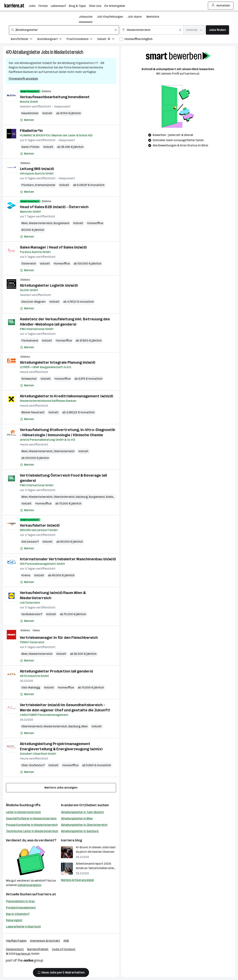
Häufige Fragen (16, 941)
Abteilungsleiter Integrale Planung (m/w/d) (58, 362)
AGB (66, 941)
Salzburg (82, 497)
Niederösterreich (69, 52)
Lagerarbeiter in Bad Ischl (23, 927)
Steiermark (114, 497)
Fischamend (30, 341)
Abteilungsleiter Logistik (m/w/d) (49, 285)
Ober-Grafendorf (33, 765)
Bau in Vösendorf (18, 914)
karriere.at (47, 894)
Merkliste (153, 17)
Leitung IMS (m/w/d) (37, 169)
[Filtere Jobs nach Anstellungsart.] (52, 40)
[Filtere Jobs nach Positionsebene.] (82, 40)
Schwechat (29, 379)
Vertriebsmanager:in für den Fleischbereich (59, 638)
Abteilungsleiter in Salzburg (80, 831)
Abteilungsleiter (26, 52)
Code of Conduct (64, 949)
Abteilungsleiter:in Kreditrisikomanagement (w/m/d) (66, 396)
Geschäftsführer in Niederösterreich (31, 818)
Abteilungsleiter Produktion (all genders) (56, 671)
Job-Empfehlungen (110, 17)
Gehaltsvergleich (29, 885)
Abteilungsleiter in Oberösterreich (84, 825)
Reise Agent (14, 920)
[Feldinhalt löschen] (116, 30)
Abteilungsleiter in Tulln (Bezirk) (82, 812)
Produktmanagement (21, 908)
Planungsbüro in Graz (20, 901)
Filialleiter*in (31, 131)
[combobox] (64, 30)
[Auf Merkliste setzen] (27, 120)
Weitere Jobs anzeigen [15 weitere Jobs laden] (61, 788)
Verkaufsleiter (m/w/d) (40, 525)
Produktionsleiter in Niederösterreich (32, 825)
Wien (25, 223)
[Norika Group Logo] (25, 961)
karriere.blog (72, 840)
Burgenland (61, 223)
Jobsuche (86, 17)
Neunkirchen (30, 113)
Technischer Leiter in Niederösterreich (32, 831)
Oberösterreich (64, 451)
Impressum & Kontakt (45, 941)
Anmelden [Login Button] (221, 6)
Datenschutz (15, 949)
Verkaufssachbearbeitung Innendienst (55, 97)
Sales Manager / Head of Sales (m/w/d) (53, 247)
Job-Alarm (135, 17)
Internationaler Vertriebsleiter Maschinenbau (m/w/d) (68, 559)
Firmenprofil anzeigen (23, 79)
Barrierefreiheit (38, 949)
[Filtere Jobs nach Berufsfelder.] (24, 40)
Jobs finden (217, 30)
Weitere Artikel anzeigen (78, 880)
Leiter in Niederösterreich (23, 812)
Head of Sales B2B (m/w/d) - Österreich (54, 207)
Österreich (29, 264)
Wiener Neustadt (33, 412)
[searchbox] (64, 30)
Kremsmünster (45, 185)
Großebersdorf (32, 614)
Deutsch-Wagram (33, 302)
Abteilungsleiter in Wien (77, 818)
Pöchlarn (28, 185)
